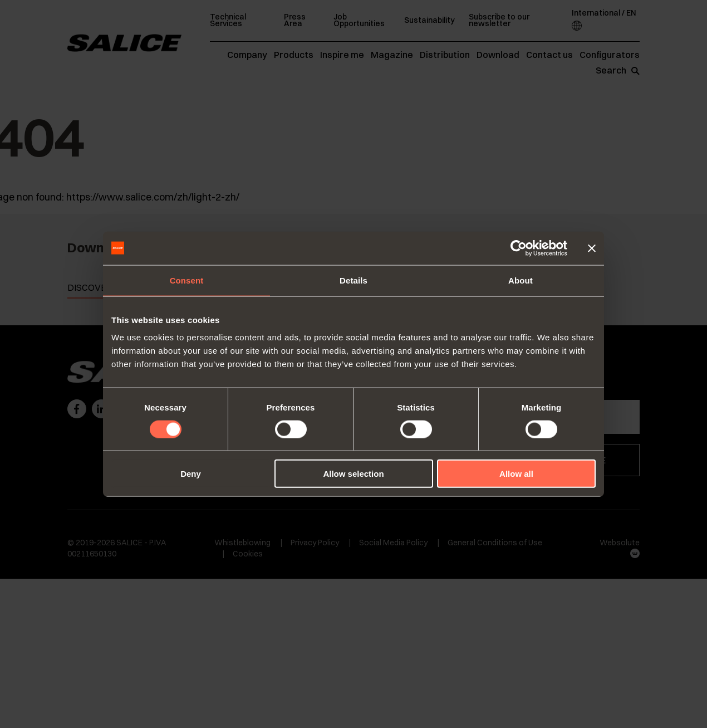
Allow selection (353, 474)
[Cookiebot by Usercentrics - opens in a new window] (519, 248)
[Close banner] (592, 248)
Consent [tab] (187, 280)
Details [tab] (354, 280)
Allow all (516, 474)
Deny (191, 474)
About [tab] (521, 280)
